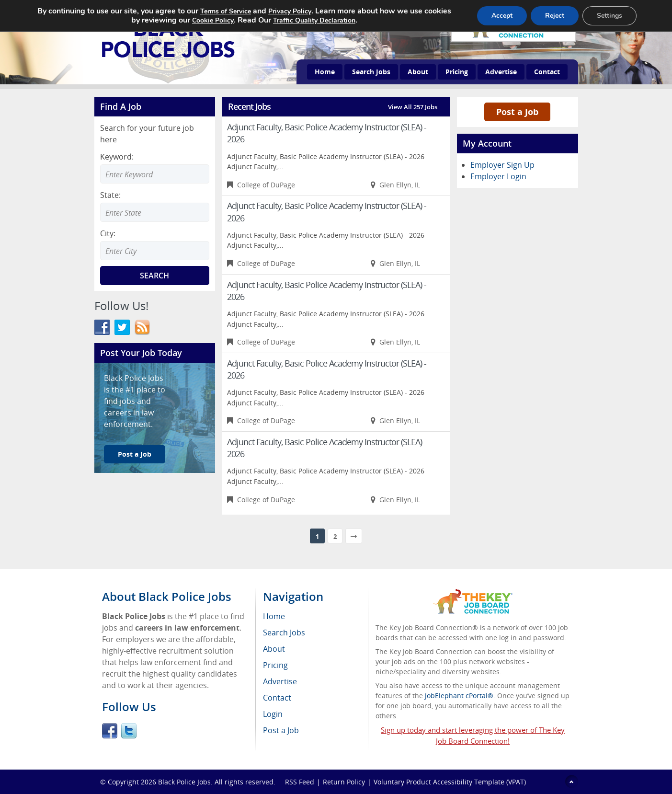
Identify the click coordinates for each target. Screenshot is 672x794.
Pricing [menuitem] (275, 665)
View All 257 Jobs (413, 107)
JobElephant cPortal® (459, 696)
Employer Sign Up (502, 165)
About (418, 72)
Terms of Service (226, 11)
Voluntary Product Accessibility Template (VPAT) (450, 782)
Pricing (457, 72)
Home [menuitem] (274, 616)
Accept (502, 16)
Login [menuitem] (273, 714)
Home (325, 72)
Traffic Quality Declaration (314, 20)
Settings (609, 16)
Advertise (501, 72)
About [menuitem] (274, 649)
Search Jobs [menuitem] (284, 633)
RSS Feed (300, 782)
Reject (555, 16)
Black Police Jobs (184, 782)
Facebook (110, 731)
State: (110, 195)
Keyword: (117, 157)
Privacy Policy (290, 11)
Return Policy (344, 782)
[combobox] (155, 212)
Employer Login (498, 176)
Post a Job (135, 454)
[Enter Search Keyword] (155, 174)
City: (108, 233)
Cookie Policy (213, 20)
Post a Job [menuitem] (281, 730)
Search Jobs (371, 72)
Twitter (129, 731)
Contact (547, 72)
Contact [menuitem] (277, 698)
